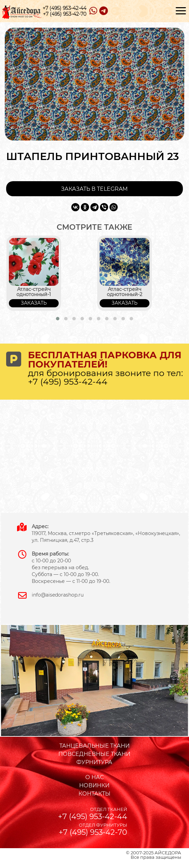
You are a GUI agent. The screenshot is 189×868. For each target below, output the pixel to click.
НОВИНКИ (94, 785)
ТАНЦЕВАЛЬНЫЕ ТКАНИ (94, 746)
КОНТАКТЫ (94, 794)
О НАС (94, 777)
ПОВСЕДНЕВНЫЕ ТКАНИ (94, 754)
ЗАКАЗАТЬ (34, 303)
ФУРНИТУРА (94, 762)
